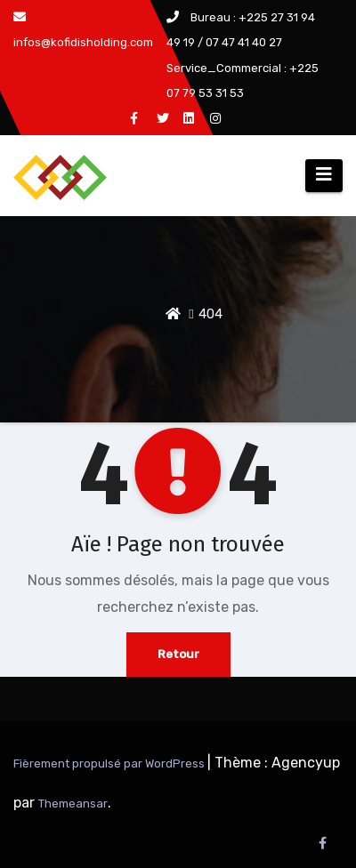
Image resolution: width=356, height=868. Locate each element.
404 (210, 314)
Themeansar (73, 804)
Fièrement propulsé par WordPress (110, 764)
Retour (178, 654)
